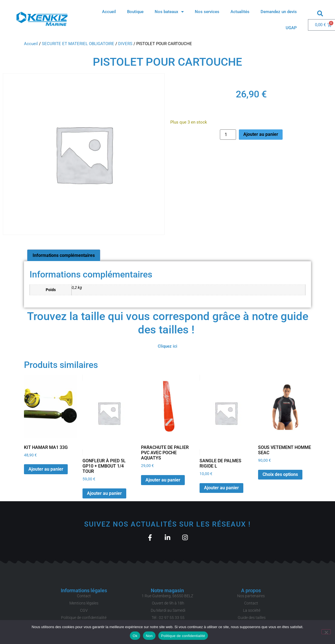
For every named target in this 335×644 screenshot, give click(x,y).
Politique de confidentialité (183, 636)
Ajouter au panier (261, 134)
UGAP (291, 28)
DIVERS (125, 44)
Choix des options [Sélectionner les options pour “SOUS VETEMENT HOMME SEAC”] (280, 474)
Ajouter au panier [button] (46, 469)
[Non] (326, 632)
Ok (135, 636)
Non (149, 636)
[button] (320, 13)
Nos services (207, 12)
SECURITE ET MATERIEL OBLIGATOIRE (78, 44)
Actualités (240, 12)
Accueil (109, 12)
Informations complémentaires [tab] (64, 255)
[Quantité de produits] (228, 135)
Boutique (135, 12)
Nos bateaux (169, 12)
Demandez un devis (279, 12)
